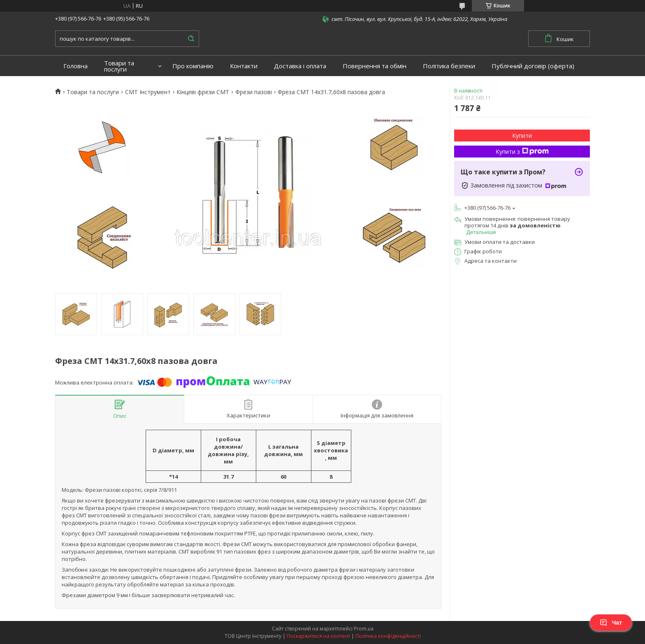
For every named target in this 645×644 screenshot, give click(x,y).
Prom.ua (364, 629)
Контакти (244, 66)
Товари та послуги (119, 66)
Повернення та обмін (375, 66)
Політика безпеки (449, 66)
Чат (611, 623)
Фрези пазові (254, 92)
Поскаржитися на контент (318, 636)
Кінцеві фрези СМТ (203, 92)
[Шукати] (191, 39)
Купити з (522, 152)
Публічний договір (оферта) (533, 66)
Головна (75, 66)
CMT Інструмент (148, 92)
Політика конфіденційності (388, 636)
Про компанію (193, 66)
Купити (522, 136)
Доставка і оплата (300, 66)
